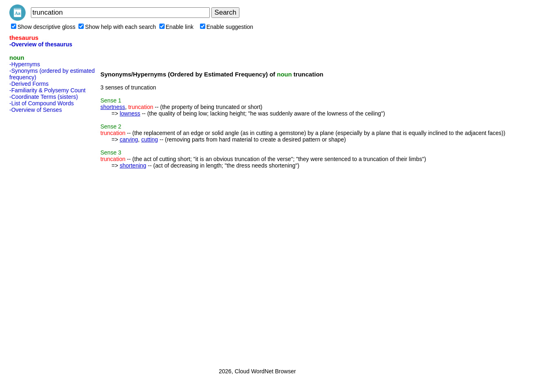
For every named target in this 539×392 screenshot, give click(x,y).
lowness (130, 113)
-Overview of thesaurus (41, 44)
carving (129, 139)
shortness (113, 107)
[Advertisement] (42, 238)
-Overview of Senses (36, 110)
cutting (149, 139)
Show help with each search (117, 27)
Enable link (177, 27)
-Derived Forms (29, 84)
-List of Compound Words (41, 103)
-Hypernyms (25, 64)
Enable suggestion (227, 27)
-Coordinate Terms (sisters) (44, 97)
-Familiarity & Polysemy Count (48, 90)
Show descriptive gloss (43, 27)
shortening (133, 166)
